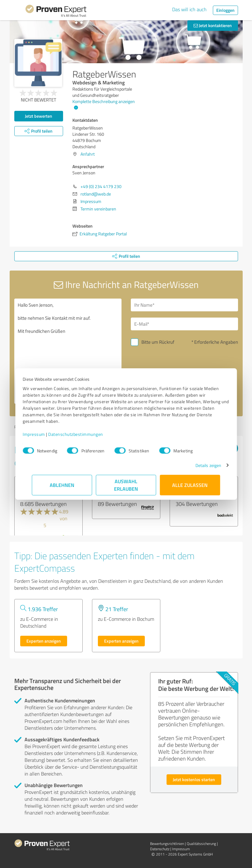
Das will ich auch (189, 9)
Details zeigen (199, 465)
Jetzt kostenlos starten (194, 779)
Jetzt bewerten (39, 116)
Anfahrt (88, 154)
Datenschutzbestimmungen (85, 434)
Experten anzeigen (44, 641)
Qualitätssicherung (201, 844)
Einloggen (225, 10)
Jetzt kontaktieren (213, 25)
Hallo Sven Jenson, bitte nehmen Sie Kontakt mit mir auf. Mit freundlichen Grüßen (68, 351)
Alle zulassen (190, 485)
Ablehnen (62, 485)
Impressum (43, 434)
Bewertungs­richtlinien (167, 844)
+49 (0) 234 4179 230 (101, 186)
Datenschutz (160, 849)
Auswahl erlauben (126, 485)
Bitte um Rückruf (158, 342)
